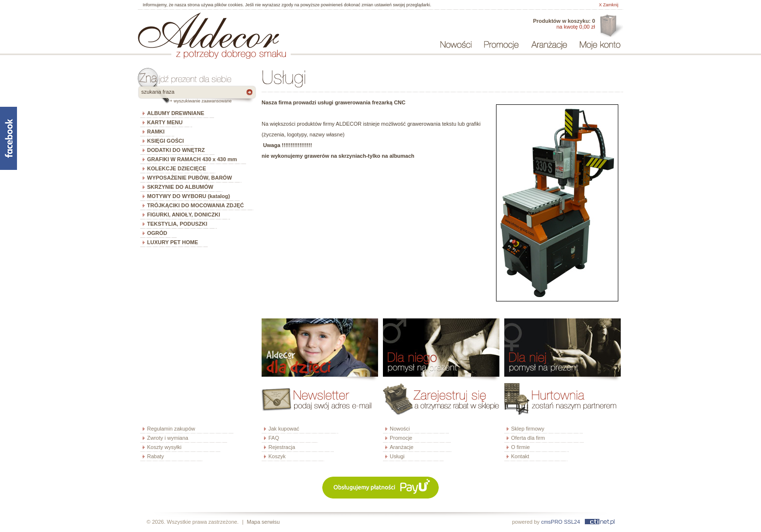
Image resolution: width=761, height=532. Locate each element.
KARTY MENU (165, 122)
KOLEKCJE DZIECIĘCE (177, 168)
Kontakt (520, 456)
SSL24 (572, 522)
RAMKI (156, 132)
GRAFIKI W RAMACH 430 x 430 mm (192, 159)
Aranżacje (402, 447)
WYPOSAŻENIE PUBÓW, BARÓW (190, 178)
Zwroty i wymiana (168, 438)
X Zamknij (609, 5)
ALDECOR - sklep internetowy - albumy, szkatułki (208, 30)
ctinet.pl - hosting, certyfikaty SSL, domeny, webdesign (600, 522)
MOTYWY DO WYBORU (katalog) (189, 196)
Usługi (397, 456)
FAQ (274, 438)
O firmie (521, 447)
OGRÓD (157, 233)
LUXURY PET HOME (173, 242)
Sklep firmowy (528, 429)
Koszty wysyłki (164, 447)
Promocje (401, 438)
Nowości (400, 429)
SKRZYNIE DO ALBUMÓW (180, 187)
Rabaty (156, 456)
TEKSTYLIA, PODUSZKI (177, 224)
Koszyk (277, 456)
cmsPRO (552, 522)
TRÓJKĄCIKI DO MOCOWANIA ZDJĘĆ (195, 205)
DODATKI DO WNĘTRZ (176, 150)
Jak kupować (284, 429)
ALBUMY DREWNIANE (176, 113)
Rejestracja (282, 447)
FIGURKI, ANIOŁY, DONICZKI (184, 215)
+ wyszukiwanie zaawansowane (201, 101)
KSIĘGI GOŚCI (165, 141)
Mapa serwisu (264, 522)
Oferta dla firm (610, 26)
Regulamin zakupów (171, 429)
